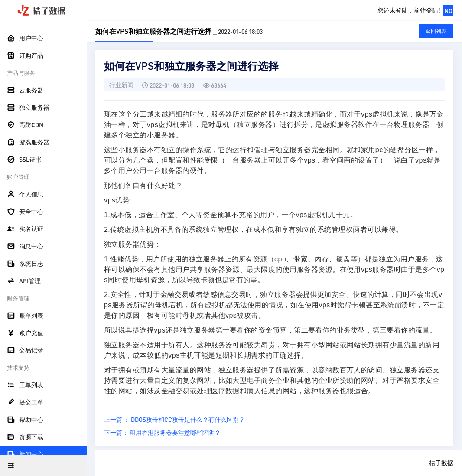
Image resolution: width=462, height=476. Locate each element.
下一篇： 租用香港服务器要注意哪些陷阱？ (162, 432)
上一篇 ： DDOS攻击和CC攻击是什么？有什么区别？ (174, 419)
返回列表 (436, 31)
